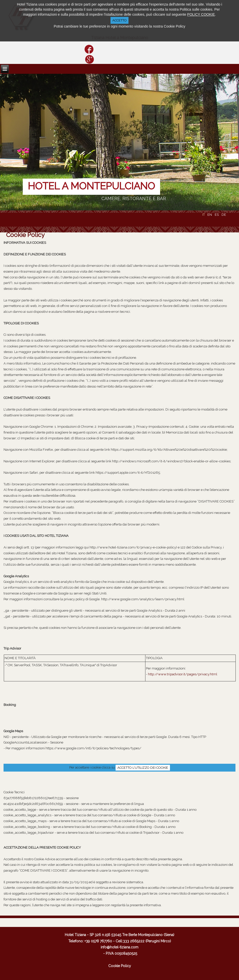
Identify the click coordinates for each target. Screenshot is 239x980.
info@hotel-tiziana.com (119, 947)
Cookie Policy (25, 235)
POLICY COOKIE (201, 14)
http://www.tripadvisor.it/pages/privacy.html (183, 674)
